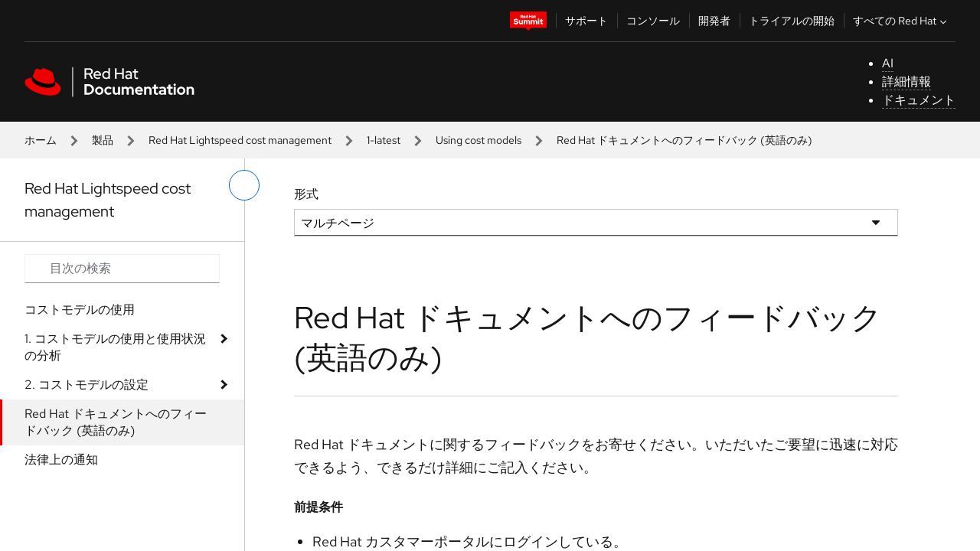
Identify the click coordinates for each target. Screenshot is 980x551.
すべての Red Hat (902, 21)
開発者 (714, 21)
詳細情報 (906, 82)
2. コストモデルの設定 (87, 385)
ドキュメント (919, 100)
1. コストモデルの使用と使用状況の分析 (115, 347)
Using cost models (479, 140)
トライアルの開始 (792, 21)
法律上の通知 (61, 460)
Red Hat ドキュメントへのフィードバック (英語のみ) (116, 422)
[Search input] (122, 269)
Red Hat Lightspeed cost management (240, 140)
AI (888, 63)
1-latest (384, 140)
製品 (103, 140)
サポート (586, 21)
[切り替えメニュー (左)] (244, 185)
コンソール (653, 21)
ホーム (41, 140)
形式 (306, 194)
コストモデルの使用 (80, 310)
